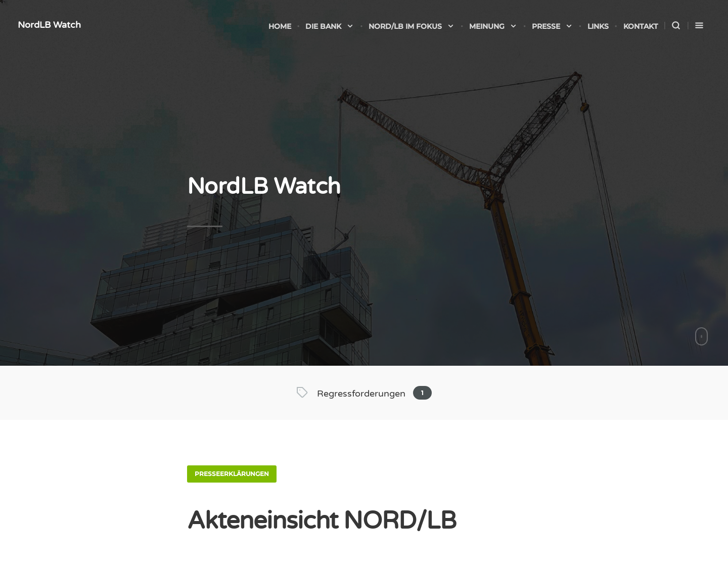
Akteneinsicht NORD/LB (322, 521)
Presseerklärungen (232, 474)
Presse (552, 26)
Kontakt (641, 26)
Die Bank (330, 26)
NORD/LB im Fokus (412, 26)
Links (598, 26)
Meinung (493, 26)
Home (280, 26)
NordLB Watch (49, 25)
